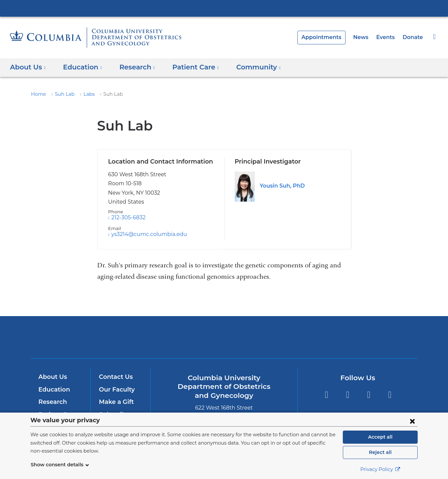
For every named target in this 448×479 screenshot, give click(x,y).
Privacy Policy (380, 469)
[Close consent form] (412, 421)
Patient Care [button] (188, 67)
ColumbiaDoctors (320, 337)
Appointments (327, 37)
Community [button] (247, 67)
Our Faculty (116, 390)
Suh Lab (62, 94)
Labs (85, 94)
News (365, 37)
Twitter (347, 395)
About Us (52, 377)
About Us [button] (28, 67)
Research (52, 402)
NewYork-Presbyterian (224, 341)
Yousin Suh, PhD (281, 186)
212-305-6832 (128, 217)
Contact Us (115, 377)
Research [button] (133, 67)
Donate (414, 37)
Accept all (380, 437)
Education (53, 390)
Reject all (380, 452)
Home (37, 94)
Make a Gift (115, 402)
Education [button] (80, 67)
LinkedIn (390, 395)
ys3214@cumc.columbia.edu (146, 234)
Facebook (326, 395)
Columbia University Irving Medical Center (224, 8)
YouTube (369, 395)
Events (388, 37)
